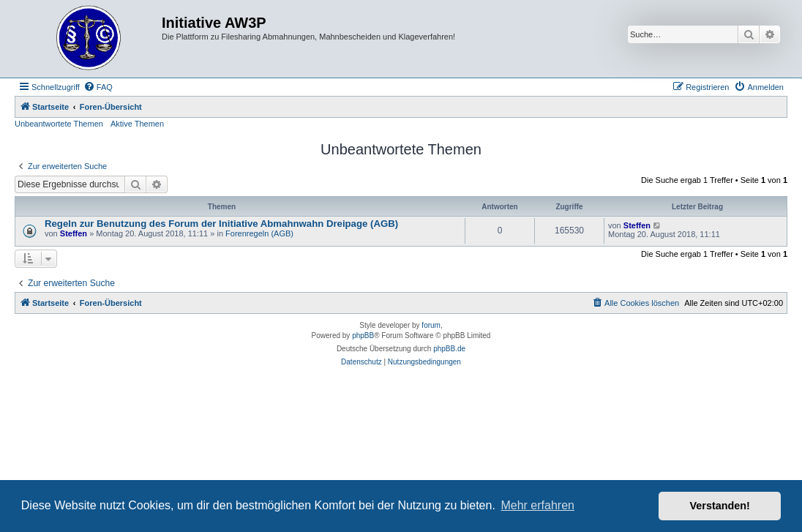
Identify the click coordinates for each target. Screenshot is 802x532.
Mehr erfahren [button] (537, 505)
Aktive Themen (137, 124)
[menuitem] (98, 87)
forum (431, 325)
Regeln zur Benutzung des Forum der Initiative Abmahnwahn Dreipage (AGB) (221, 224)
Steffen (74, 233)
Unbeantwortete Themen (59, 124)
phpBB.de (449, 349)
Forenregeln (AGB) (259, 233)
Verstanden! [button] (720, 506)
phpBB (363, 336)
